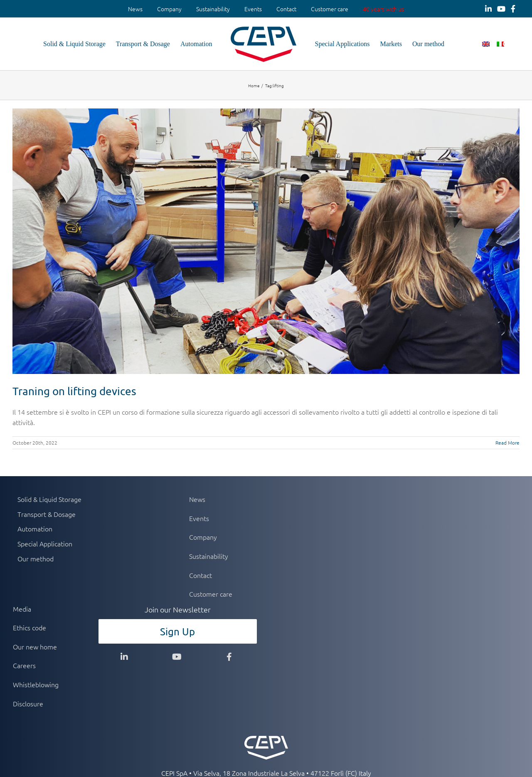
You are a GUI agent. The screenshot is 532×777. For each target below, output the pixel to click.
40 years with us (383, 9)
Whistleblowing (36, 684)
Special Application (45, 543)
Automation (35, 529)
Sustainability (213, 9)
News (135, 9)
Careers (24, 665)
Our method (36, 558)
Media (22, 609)
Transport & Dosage (47, 514)
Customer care (330, 9)
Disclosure (28, 703)
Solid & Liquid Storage (49, 499)
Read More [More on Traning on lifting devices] (507, 443)
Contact (286, 9)
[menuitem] (135, 9)
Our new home (35, 647)
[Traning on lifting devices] (266, 241)
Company (169, 9)
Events (253, 9)
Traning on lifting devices (74, 391)
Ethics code (30, 627)
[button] (506, 44)
